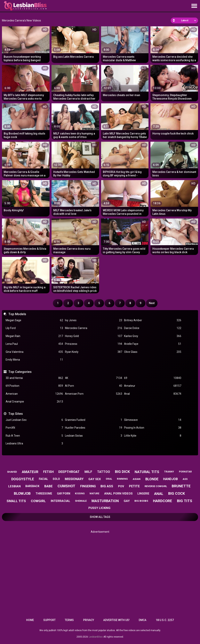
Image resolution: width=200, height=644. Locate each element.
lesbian (14, 486)
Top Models (17, 314)
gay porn (64, 494)
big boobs (141, 501)
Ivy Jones (94, 320)
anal (159, 494)
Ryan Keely (94, 352)
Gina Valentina (34, 352)
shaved (12, 472)
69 (153, 378)
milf (88, 472)
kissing (80, 494)
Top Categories (20, 372)
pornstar (185, 472)
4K (94, 378)
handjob (170, 479)
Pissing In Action (153, 428)
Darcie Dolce (153, 328)
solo (56, 479)
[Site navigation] (194, 6)
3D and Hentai (34, 378)
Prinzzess (94, 344)
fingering (88, 486)
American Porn (94, 394)
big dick (122, 472)
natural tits (147, 472)
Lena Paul (34, 344)
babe (48, 486)
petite (134, 486)
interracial (60, 501)
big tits (185, 501)
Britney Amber (153, 320)
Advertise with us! (116, 620)
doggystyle (23, 479)
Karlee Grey (153, 336)
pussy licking (99, 508)
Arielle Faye (153, 344)
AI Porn (94, 386)
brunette (181, 486)
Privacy (89, 620)
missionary (74, 479)
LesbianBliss (96, 637)
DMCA (143, 620)
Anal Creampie (34, 402)
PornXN (34, 428)
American (34, 394)
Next (152, 303)
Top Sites (16, 414)
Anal (153, 394)
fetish (48, 472)
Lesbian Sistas (94, 436)
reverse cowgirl (156, 486)
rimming (122, 479)
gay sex (95, 479)
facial (43, 479)
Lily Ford (34, 328)
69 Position (34, 386)
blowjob (22, 493)
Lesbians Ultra (34, 444)
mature (94, 494)
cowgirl (38, 501)
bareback (32, 486)
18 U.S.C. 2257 (165, 620)
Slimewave (153, 420)
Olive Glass (153, 352)
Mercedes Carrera (94, 328)
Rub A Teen (34, 436)
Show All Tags (100, 517)
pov (121, 486)
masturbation (105, 501)
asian (137, 479)
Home (30, 620)
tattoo (104, 472)
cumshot (66, 486)
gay (127, 501)
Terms (69, 620)
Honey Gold (94, 336)
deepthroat (69, 472)
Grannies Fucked (94, 420)
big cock (177, 493)
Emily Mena (34, 360)
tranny (169, 472)
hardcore (163, 501)
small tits (16, 501)
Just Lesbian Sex (34, 420)
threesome (44, 494)
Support (49, 620)
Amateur (153, 386)
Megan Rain (34, 336)
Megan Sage (34, 320)
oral (109, 479)
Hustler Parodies (94, 428)
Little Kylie (153, 436)
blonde (152, 479)
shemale (81, 501)
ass (185, 479)
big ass (107, 486)
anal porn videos (118, 494)
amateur (30, 472)
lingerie (143, 494)
